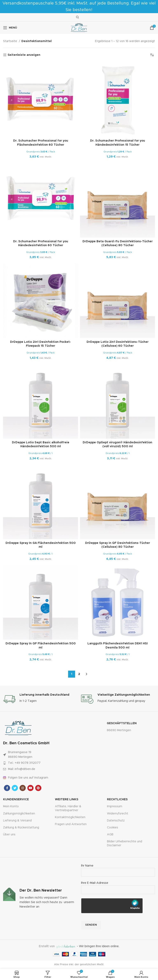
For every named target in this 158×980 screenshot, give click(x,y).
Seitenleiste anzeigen (24, 55)
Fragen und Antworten (71, 824)
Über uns (9, 835)
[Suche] (77, 17)
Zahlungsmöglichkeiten (19, 814)
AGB (110, 835)
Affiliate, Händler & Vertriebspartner (68, 808)
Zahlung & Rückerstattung (21, 828)
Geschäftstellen (122, 723)
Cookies (113, 828)
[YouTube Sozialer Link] (30, 788)
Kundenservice (16, 799)
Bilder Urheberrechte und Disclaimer (125, 843)
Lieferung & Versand (17, 821)
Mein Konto (11, 806)
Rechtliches (117, 799)
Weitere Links (67, 799)
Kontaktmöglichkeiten (70, 817)
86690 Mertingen (119, 730)
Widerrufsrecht (118, 814)
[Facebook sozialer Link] (7, 788)
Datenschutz (116, 821)
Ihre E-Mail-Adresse (118, 886)
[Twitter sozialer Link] (15, 788)
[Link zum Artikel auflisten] (34, 763)
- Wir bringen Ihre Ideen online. (87, 946)
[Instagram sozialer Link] (23, 788)
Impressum (115, 806)
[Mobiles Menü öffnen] (10, 28)
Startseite (10, 41)
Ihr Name (118, 869)
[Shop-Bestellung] (152, 55)
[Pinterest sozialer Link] (38, 788)
